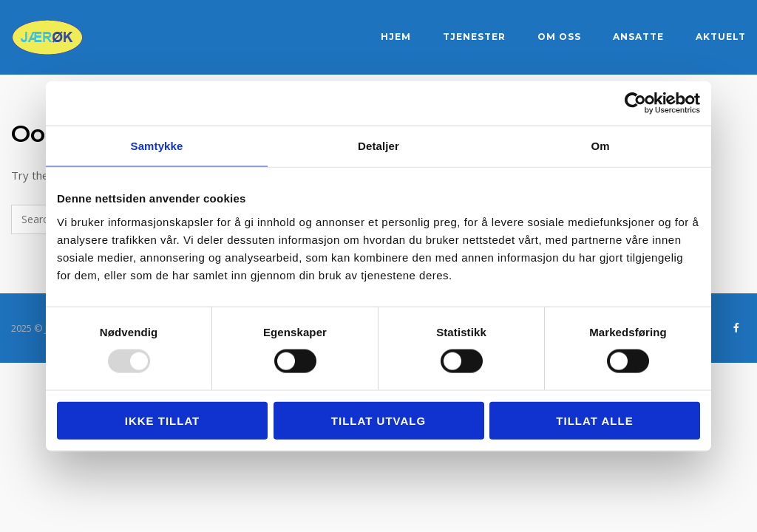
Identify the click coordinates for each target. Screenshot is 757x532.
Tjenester (474, 37)
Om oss (559, 37)
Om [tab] (600, 146)
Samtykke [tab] (157, 146)
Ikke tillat (163, 420)
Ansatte (638, 37)
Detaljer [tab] (378, 146)
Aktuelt (721, 37)
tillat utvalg (378, 420)
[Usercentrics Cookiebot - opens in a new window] (635, 103)
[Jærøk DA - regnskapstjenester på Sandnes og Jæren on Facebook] (736, 328)
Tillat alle (594, 420)
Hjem (396, 37)
